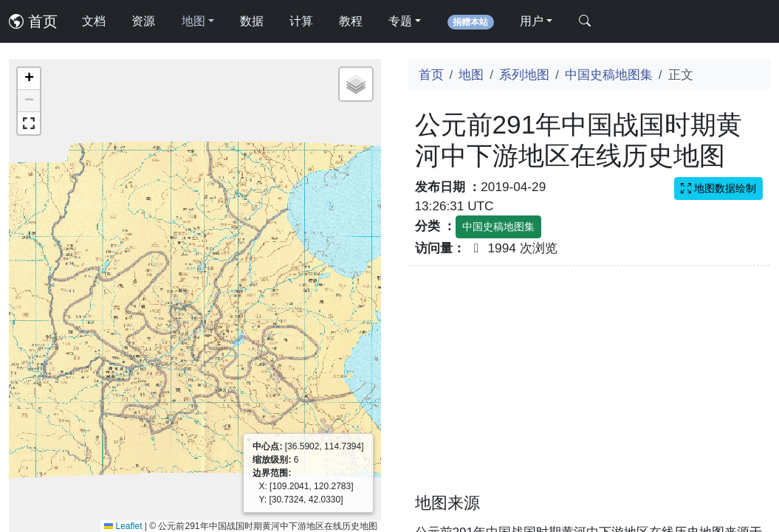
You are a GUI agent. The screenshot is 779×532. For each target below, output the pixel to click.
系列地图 (524, 75)
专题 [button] (400, 21)
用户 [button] (532, 21)
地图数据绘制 (718, 188)
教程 (351, 21)
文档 (94, 21)
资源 (143, 21)
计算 (301, 21)
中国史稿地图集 (609, 75)
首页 (33, 21)
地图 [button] (193, 21)
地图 (471, 75)
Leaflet (123, 526)
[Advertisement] (589, 388)
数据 (252, 21)
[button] (29, 79)
